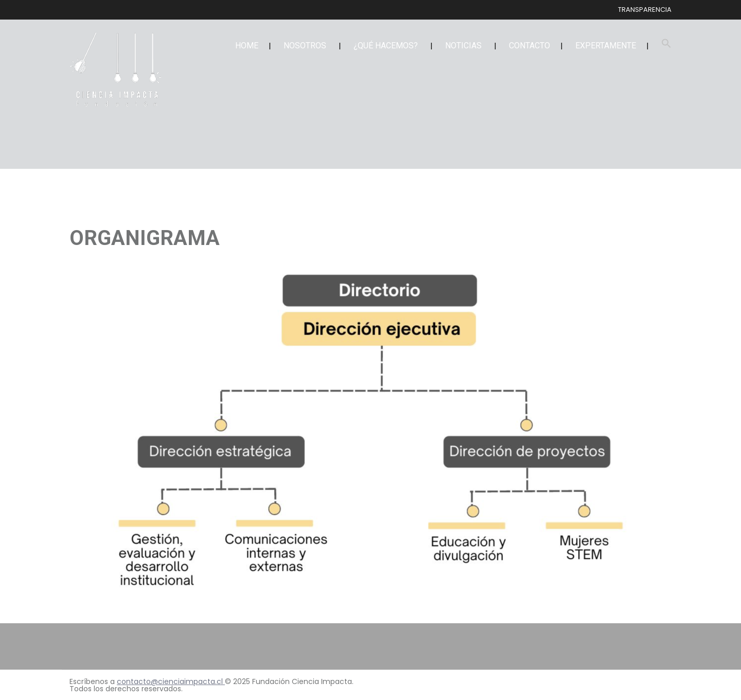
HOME (247, 46)
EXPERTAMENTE (606, 46)
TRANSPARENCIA (645, 10)
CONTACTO (530, 46)
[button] (666, 46)
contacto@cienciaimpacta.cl (171, 681)
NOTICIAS (463, 46)
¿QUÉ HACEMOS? (386, 46)
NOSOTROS (305, 46)
